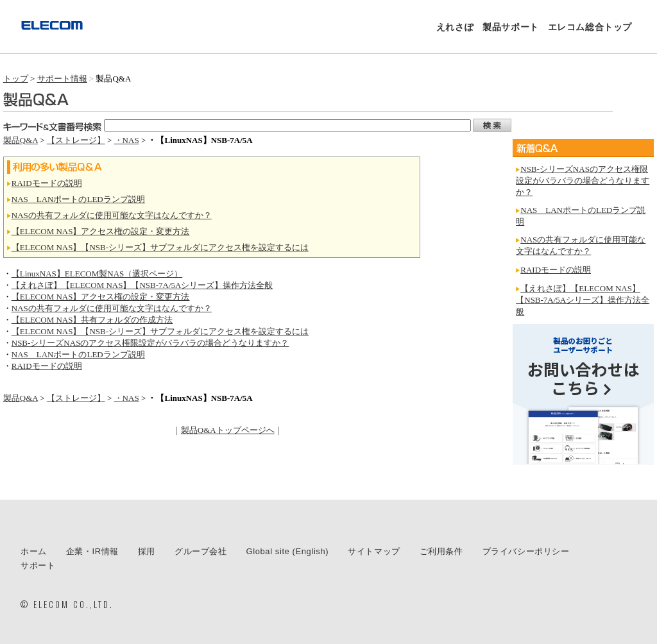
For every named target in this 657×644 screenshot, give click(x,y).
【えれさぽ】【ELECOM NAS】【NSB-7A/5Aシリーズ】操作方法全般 (142, 285)
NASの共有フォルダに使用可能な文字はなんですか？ (112, 215)
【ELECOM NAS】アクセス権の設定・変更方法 (101, 231)
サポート (38, 565)
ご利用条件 (441, 551)
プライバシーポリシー (526, 551)
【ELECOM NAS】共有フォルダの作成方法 (92, 320)
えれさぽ (455, 27)
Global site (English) (288, 551)
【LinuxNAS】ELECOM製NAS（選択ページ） (97, 274)
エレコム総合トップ (590, 27)
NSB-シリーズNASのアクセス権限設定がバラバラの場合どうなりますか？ (150, 343)
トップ (16, 79)
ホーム (34, 551)
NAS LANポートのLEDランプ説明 (78, 199)
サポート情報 (62, 79)
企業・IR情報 (92, 551)
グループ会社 (201, 551)
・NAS (127, 140)
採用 (147, 551)
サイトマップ (374, 551)
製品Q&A (21, 140)
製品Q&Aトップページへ (228, 430)
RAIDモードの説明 (47, 183)
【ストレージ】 (76, 140)
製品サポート (511, 27)
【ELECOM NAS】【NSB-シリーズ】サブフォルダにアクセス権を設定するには (160, 247)
